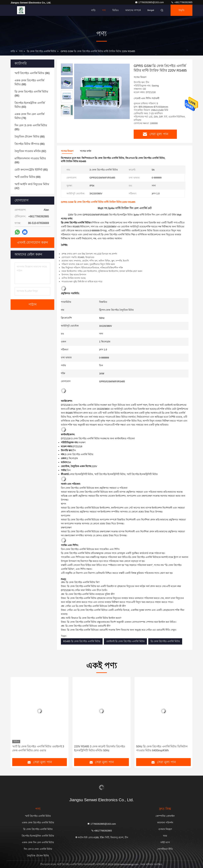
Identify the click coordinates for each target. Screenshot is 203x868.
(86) (31, 94)
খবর (165, 836)
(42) (32, 186)
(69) (28, 177)
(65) (31, 170)
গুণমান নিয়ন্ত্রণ (165, 829)
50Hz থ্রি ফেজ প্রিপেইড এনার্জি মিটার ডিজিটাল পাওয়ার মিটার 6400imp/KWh (162, 748)
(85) (31, 127)
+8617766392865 (182, 2)
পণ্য (104, 10)
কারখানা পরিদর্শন (165, 823)
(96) (32, 73)
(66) (30, 144)
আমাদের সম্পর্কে (133, 10)
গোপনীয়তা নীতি (165, 849)
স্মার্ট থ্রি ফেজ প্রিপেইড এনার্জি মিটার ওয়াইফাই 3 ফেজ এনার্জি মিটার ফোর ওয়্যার (38, 748)
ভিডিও (115, 10)
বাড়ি (93, 10)
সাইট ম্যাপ (165, 842)
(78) (29, 116)
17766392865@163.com (150, 2)
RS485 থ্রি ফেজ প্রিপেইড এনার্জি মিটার (82, 641)
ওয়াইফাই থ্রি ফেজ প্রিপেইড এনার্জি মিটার (125, 641)
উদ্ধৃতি (181, 10)
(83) (30, 105)
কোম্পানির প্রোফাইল (165, 816)
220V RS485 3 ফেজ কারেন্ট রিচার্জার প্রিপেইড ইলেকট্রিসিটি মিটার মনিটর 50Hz (100, 748)
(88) (29, 82)
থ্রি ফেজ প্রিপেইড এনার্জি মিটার (42, 51)
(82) (30, 151)
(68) (30, 137)
